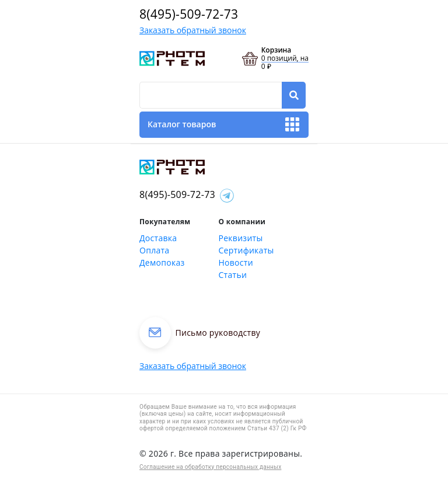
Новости (236, 262)
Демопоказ (162, 262)
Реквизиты (241, 238)
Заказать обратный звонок (193, 30)
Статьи (233, 275)
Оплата (154, 250)
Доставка (158, 238)
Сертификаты (246, 250)
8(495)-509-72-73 (189, 14)
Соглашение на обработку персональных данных (210, 467)
